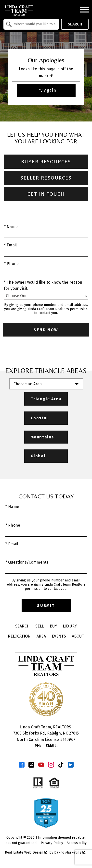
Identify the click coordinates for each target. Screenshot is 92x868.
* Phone (11, 264)
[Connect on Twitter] (31, 765)
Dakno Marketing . (70, 852)
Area (41, 636)
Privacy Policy (52, 843)
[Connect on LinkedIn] (71, 765)
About (78, 636)
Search (75, 24)
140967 (69, 740)
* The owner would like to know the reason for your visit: (43, 285)
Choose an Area (28, 384)
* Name (11, 227)
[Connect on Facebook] (22, 765)
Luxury (70, 626)
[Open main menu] (85, 10)
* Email (10, 245)
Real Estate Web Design (26, 852)
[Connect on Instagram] (51, 765)
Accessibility (77, 843)
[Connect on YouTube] (41, 765)
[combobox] (31, 24)
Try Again (46, 90)
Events (59, 636)
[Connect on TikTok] (61, 765)
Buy (53, 626)
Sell (40, 626)
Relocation (19, 636)
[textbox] (34, 24)
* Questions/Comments (27, 562)
